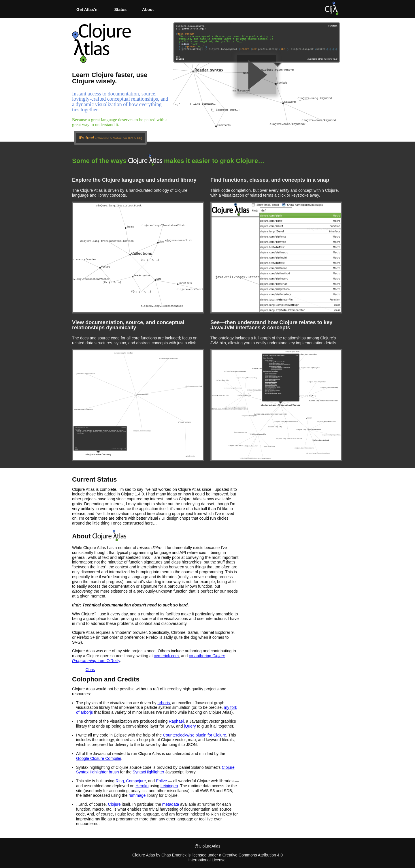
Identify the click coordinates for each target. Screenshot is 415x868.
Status (120, 10)
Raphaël (176, 721)
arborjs (164, 703)
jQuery (190, 726)
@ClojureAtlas (207, 846)
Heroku (142, 786)
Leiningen (169, 786)
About (148, 10)
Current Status (95, 479)
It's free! (110, 138)
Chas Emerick (174, 855)
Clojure (114, 804)
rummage (137, 795)
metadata (171, 804)
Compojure (136, 781)
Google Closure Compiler (99, 758)
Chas (90, 670)
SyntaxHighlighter (148, 772)
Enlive (161, 781)
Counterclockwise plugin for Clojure (194, 735)
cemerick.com (166, 656)
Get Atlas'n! (88, 10)
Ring (120, 781)
